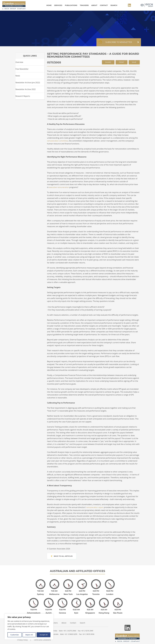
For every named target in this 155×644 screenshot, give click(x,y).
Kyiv (76, 613)
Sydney (40, 594)
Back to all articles (62, 556)
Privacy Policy (22, 640)
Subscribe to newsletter (119, 43)
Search (114, 5)
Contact (104, 5)
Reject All (29, 635)
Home (49, 5)
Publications (71, 5)
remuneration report (95, 507)
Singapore (90, 613)
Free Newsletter (22, 69)
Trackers (84, 5)
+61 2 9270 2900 (70, 631)
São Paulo (118, 613)
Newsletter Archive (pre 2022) (28, 83)
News (18, 76)
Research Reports (23, 96)
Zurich (49, 613)
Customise (15, 635)
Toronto (96, 594)
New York (68, 594)
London (110, 594)
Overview (19, 62)
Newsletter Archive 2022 (25, 89)
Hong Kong (104, 613)
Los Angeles (82, 594)
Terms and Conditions (42, 640)
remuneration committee (57, 141)
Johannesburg (34, 613)
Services (58, 5)
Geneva (63, 613)
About (94, 5)
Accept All (44, 635)
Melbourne (54, 594)
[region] (29, 627)
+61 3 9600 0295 (71, 634)
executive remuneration (59, 187)
